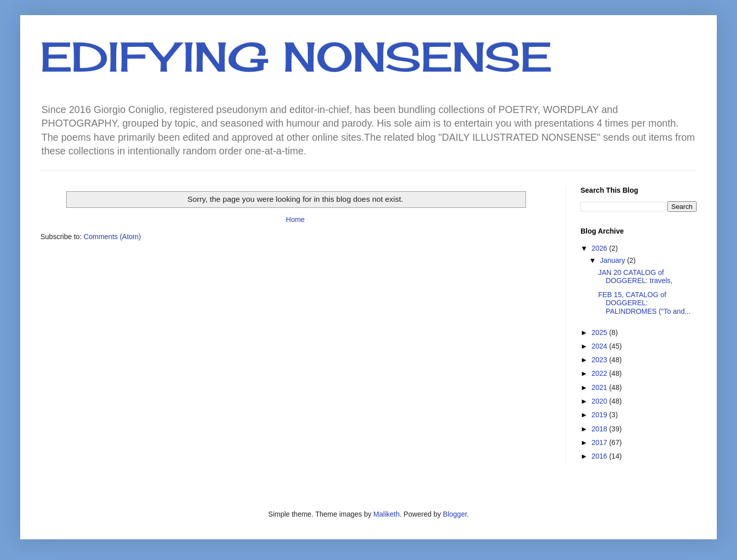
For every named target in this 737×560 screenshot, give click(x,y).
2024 (600, 346)
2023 (600, 360)
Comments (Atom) (113, 237)
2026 (600, 248)
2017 (600, 442)
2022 (600, 373)
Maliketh (387, 514)
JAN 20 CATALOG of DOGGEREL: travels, (635, 277)
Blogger (455, 514)
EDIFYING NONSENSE (296, 57)
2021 (600, 387)
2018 (600, 429)
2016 (600, 456)
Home (295, 219)
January (613, 260)
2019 (600, 415)
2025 (600, 332)
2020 (600, 401)
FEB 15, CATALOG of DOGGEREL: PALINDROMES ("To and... (644, 303)
